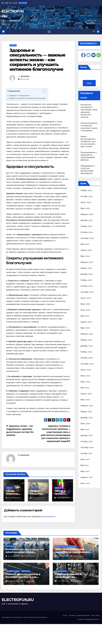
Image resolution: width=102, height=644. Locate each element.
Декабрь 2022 (87, 346)
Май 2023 (85, 316)
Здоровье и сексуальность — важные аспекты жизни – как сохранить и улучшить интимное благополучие (37, 60)
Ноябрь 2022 (86, 352)
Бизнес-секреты (61, 546)
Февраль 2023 (87, 334)
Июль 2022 (85, 376)
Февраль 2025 (87, 214)
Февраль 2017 (87, 477)
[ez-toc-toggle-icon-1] (43, 92)
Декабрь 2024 (87, 220)
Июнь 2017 (85, 459)
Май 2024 (85, 244)
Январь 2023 (86, 340)
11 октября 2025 (63, 581)
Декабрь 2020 (87, 418)
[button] (94, 32)
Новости (13, 45)
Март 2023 (85, 328)
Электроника (73, 546)
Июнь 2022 (85, 382)
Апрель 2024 (86, 250)
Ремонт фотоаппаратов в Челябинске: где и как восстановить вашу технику (88, 141)
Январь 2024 (86, 268)
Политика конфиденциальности (89, 619)
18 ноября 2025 (63, 556)
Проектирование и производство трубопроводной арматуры (74, 577)
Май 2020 (85, 430)
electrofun (25, 76)
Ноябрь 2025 (86, 190)
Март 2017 (85, 471)
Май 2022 (85, 388)
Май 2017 (85, 465)
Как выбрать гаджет (13, 571)
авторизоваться (49, 516)
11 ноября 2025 (14, 581)
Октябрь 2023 (87, 286)
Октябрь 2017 (86, 453)
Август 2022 (86, 370)
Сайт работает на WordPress (12, 617)
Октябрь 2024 (87, 232)
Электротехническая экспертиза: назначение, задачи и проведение (72, 552)
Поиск (83, 67)
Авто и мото (10, 546)
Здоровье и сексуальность (20, 96)
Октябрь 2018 (87, 441)
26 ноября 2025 (14, 556)
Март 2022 (85, 400)
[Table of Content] (44, 91)
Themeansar (43, 617)
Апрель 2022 (86, 394)
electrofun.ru (13, 498)
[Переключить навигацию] (49, 32)
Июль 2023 (85, 304)
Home (65, 615)
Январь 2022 (86, 412)
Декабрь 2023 (87, 274)
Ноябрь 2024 (86, 226)
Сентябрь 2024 (87, 238)
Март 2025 (85, 208)
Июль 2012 (85, 483)
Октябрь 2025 (87, 196)
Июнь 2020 (85, 424)
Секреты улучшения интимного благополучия (27, 98)
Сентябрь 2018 (87, 447)
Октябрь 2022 (87, 358)
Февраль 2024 (87, 262)
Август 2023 (86, 298)
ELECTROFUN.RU (18, 600)
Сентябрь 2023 (87, 292)
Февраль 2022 (87, 406)
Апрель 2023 (86, 322)
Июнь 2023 (85, 310)
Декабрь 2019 (87, 436)
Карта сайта (95, 615)
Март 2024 (85, 256)
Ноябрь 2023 (86, 280)
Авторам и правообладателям (79, 615)
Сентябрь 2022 (87, 364)
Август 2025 (86, 202)
